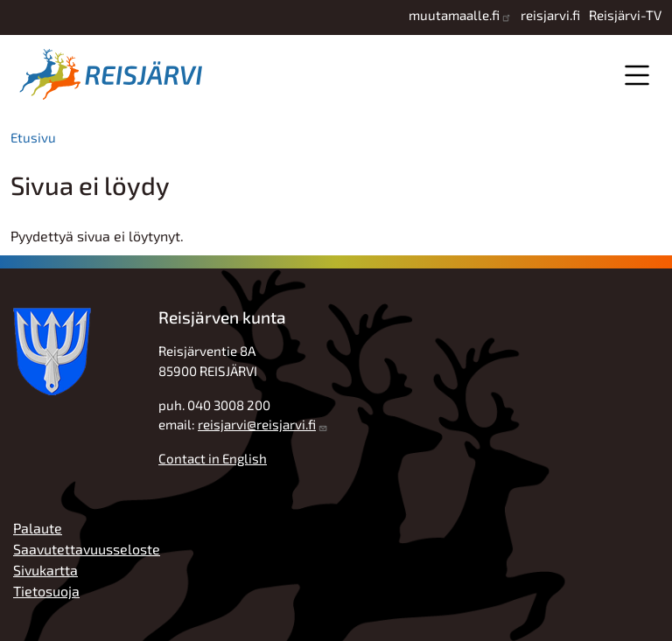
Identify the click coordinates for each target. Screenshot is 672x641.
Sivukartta (45, 570)
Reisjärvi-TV (625, 15)
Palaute (38, 528)
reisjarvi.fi (550, 15)
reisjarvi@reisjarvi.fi (257, 424)
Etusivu (33, 137)
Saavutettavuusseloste (87, 549)
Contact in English (213, 458)
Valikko (637, 75)
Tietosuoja (46, 591)
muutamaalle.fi (454, 15)
